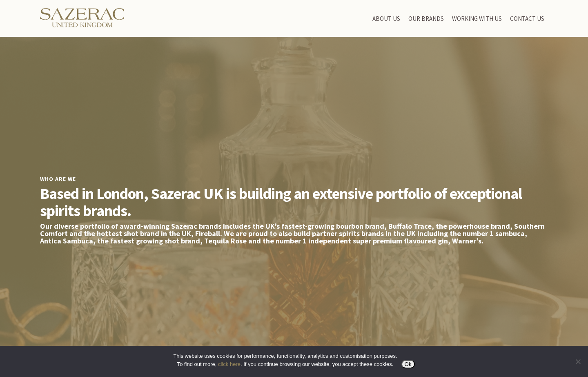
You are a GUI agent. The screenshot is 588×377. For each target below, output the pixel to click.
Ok (408, 364)
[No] (578, 361)
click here (229, 364)
